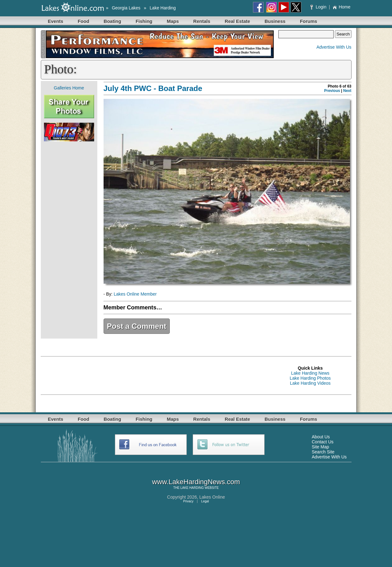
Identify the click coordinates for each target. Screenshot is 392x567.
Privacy (188, 501)
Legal (205, 501)
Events (56, 21)
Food (84, 21)
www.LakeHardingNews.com (196, 482)
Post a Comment (137, 326)
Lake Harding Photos (310, 378)
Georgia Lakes (126, 8)
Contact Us (322, 442)
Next (347, 91)
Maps (173, 21)
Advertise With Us (334, 47)
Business (275, 21)
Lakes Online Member (135, 294)
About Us (321, 437)
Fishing (144, 21)
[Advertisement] (69, 240)
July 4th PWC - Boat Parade (153, 88)
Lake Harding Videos (310, 383)
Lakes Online (212, 497)
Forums (309, 21)
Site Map (320, 447)
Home (341, 7)
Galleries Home (69, 88)
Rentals (202, 21)
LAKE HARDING (192, 488)
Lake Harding (163, 8)
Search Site (323, 452)
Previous (332, 91)
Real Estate (237, 21)
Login (319, 7)
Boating (112, 21)
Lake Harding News (310, 373)
